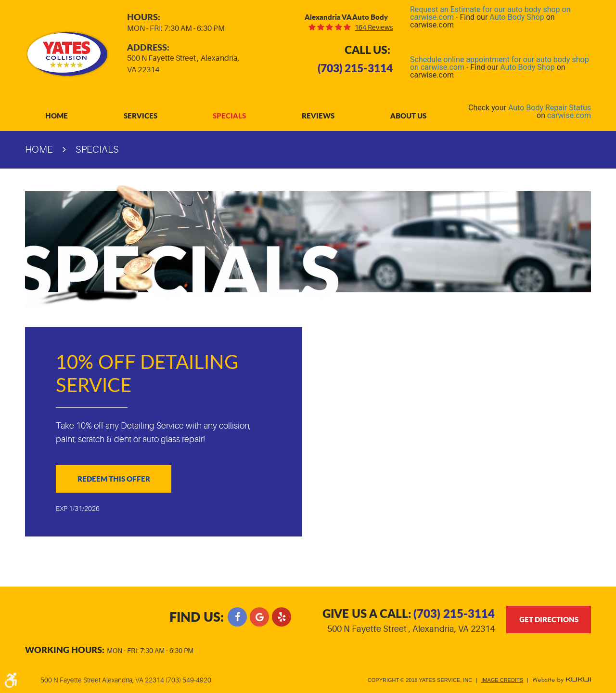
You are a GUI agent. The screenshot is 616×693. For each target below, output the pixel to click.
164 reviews (374, 27)
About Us (408, 116)
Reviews (318, 116)
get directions (549, 619)
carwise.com (569, 115)
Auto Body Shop (517, 17)
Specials (229, 116)
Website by (562, 680)
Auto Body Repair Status (550, 108)
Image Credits (502, 680)
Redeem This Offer (114, 479)
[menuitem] (57, 116)
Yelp (282, 617)
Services (141, 116)
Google (259, 617)
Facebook (237, 617)
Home (57, 116)
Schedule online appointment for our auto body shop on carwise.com (500, 63)
